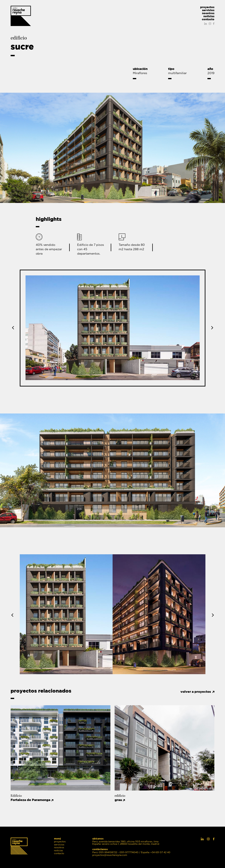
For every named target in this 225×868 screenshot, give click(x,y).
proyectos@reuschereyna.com (110, 855)
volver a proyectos (196, 692)
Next (211, 328)
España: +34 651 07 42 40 (156, 853)
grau (120, 800)
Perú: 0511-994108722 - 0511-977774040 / (116, 853)
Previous (14, 328)
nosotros (208, 13)
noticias (209, 16)
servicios (208, 10)
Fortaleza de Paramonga (32, 800)
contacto (208, 19)
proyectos (207, 7)
